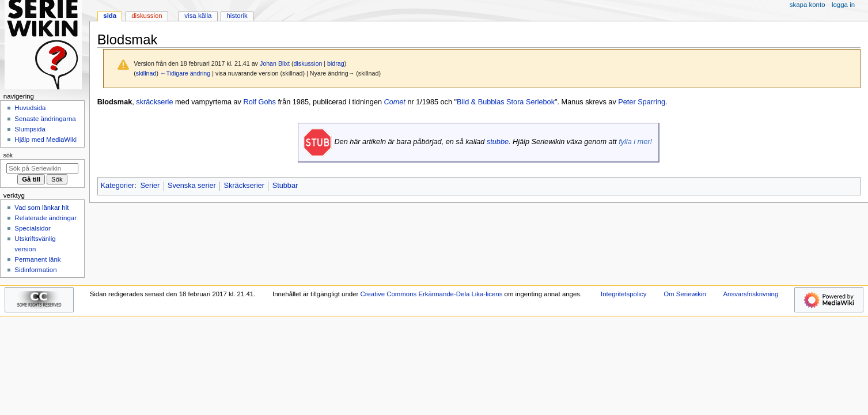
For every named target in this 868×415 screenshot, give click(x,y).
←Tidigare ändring (185, 73)
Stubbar (285, 186)
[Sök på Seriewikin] (42, 168)
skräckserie (154, 102)
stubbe (498, 142)
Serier (150, 186)
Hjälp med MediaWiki (46, 139)
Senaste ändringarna (45, 119)
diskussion (308, 63)
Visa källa (198, 16)
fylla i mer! (635, 142)
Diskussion (147, 16)
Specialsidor (32, 228)
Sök (8, 155)
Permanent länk (37, 259)
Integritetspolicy (623, 294)
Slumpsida (30, 129)
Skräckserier (245, 186)
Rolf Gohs (259, 102)
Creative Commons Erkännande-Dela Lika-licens (431, 294)
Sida (110, 16)
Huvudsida (30, 108)
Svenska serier (192, 186)
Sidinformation (35, 270)
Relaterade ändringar (46, 218)
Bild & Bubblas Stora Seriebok (506, 102)
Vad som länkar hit (41, 207)
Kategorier (118, 186)
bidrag (336, 63)
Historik (237, 16)
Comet (395, 102)
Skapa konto (808, 5)
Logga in (843, 5)
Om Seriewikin (685, 294)
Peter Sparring (642, 102)
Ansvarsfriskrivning (751, 294)
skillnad (146, 73)
